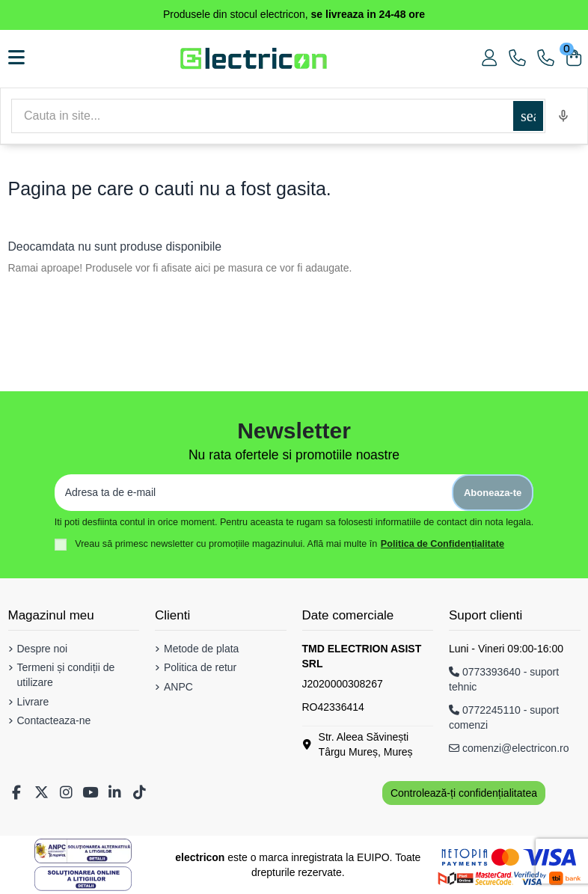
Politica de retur (200, 667)
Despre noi (43, 649)
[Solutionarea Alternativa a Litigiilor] (83, 851)
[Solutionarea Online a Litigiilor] (83, 879)
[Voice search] (563, 116)
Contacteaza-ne (54, 720)
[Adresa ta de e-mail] (254, 493)
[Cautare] (262, 116)
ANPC (178, 687)
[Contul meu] (489, 59)
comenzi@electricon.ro (509, 748)
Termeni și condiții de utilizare (66, 675)
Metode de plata (201, 649)
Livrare (33, 702)
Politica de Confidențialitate (442, 544)
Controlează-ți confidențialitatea (464, 793)
